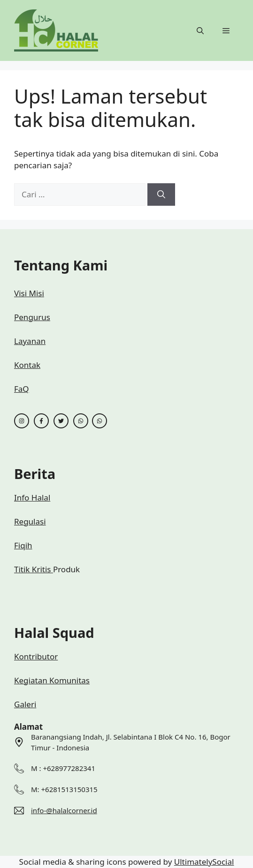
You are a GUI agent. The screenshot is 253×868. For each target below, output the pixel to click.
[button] (200, 30)
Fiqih (23, 545)
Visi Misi (29, 293)
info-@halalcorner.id (64, 810)
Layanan (30, 341)
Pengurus (32, 317)
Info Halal (32, 498)
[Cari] (161, 195)
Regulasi (30, 521)
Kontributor (36, 656)
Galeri (25, 704)
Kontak (27, 365)
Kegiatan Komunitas (52, 680)
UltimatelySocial (204, 862)
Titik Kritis (34, 569)
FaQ (22, 389)
